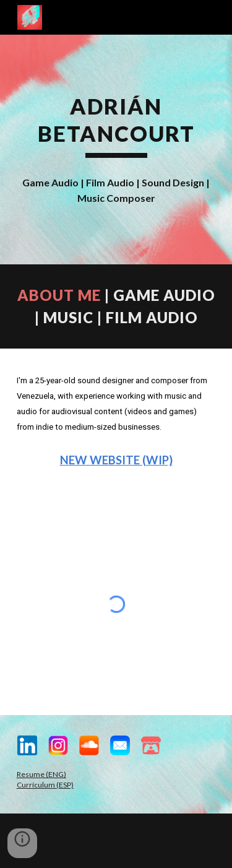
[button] (22, 843)
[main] (116, 125)
